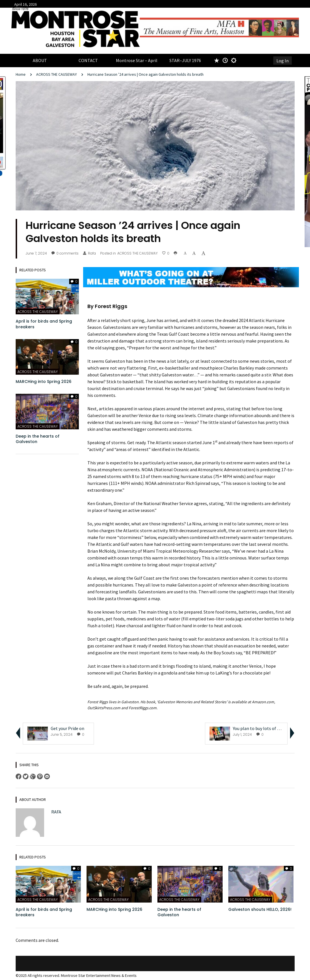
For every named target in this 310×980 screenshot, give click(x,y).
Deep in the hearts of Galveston (38, 439)
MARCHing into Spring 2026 (44, 382)
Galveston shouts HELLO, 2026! (260, 909)
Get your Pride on (68, 728)
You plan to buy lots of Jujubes (262, 728)
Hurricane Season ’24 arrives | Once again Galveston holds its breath (146, 74)
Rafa (89, 253)
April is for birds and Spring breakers (44, 324)
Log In (283, 61)
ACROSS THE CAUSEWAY (57, 74)
